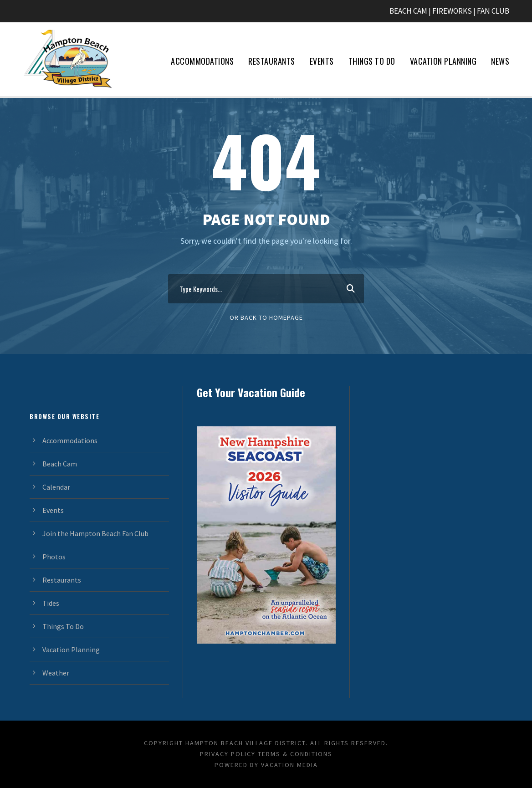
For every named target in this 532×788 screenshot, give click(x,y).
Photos (54, 557)
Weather (56, 673)
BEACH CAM (408, 11)
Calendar (56, 487)
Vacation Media (289, 765)
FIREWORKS (452, 11)
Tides (51, 603)
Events (322, 61)
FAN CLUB (493, 11)
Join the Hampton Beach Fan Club (95, 533)
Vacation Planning (443, 61)
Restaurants (272, 61)
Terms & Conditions (295, 754)
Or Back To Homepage (266, 317)
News (500, 61)
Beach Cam (60, 464)
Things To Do (372, 61)
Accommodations (202, 61)
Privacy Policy (228, 754)
